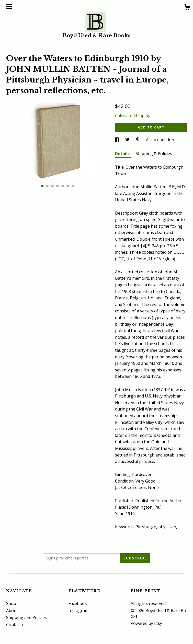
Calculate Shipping (133, 116)
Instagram (78, 611)
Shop (11, 603)
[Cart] (187, 8)
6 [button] (68, 186)
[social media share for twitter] (128, 140)
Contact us (16, 625)
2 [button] (47, 186)
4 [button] (58, 186)
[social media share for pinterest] (138, 140)
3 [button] (52, 186)
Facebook (78, 603)
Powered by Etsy (146, 623)
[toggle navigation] (9, 6)
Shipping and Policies (26, 617)
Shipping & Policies (154, 154)
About (12, 611)
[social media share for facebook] (118, 140)
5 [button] (63, 186)
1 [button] (42, 186)
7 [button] (73, 186)
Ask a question (160, 140)
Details (123, 154)
